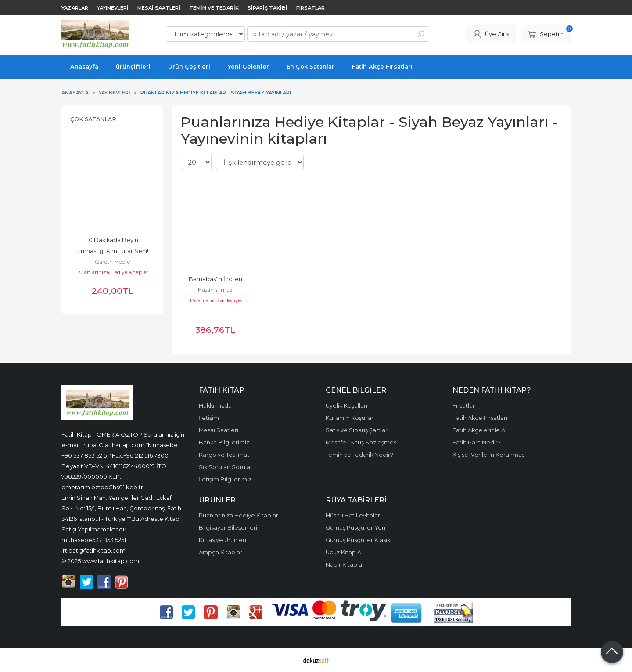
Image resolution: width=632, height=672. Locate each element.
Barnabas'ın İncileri (215, 279)
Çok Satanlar (93, 119)
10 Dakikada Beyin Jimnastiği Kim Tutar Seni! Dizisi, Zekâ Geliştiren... (113, 251)
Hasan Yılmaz (215, 290)
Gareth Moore (112, 262)
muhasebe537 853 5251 (94, 540)
